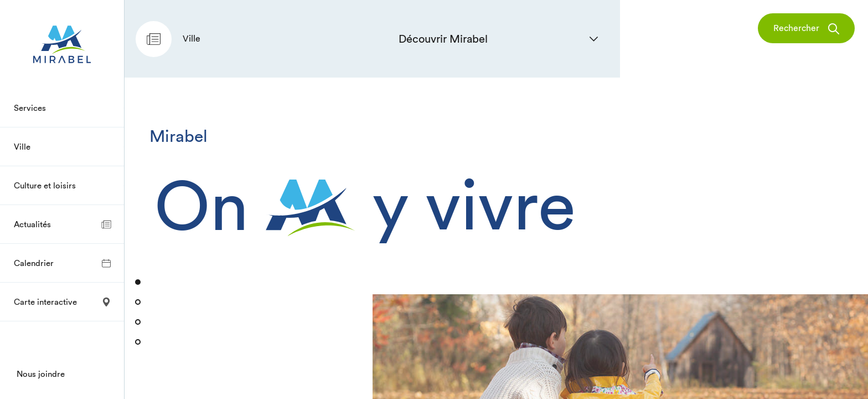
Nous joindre (41, 374)
